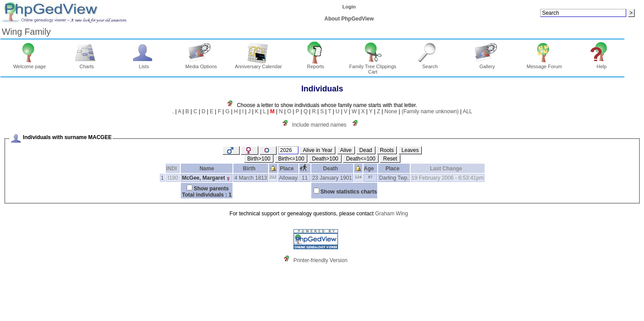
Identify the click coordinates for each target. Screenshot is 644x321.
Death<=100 (361, 159)
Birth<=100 (291, 159)
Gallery (487, 64)
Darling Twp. (394, 178)
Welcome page (30, 64)
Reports (316, 64)
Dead (366, 150)
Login (349, 7)
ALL (467, 111)
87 (371, 177)
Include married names (319, 125)
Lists (144, 64)
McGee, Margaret (203, 178)
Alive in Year (318, 150)
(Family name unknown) (430, 111)
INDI (173, 169)
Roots (387, 150)
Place (288, 169)
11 (305, 178)
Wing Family (26, 32)
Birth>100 (259, 159)
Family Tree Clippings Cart (373, 67)
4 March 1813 (251, 178)
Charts (87, 64)
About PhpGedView (349, 19)
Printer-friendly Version (320, 260)
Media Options (201, 64)
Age (370, 169)
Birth (251, 169)
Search (430, 64)
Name (207, 169)
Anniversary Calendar (258, 64)
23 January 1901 (332, 178)
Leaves (410, 150)
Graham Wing (391, 214)
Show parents (211, 189)
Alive (346, 150)
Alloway (288, 178)
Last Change (448, 169)
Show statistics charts (349, 192)
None (391, 111)
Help (601, 64)
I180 (173, 178)
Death (332, 169)
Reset (390, 159)
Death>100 (325, 159)
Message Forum (544, 64)
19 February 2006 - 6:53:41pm (448, 178)
